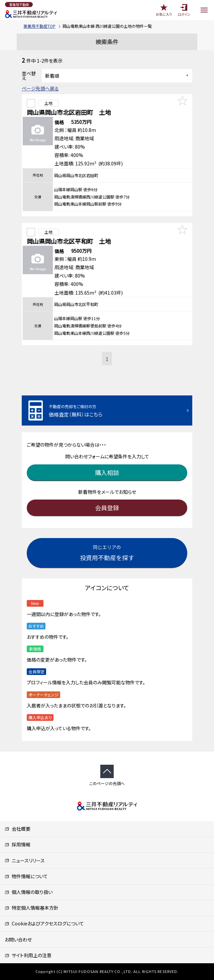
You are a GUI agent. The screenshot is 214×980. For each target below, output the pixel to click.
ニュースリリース (25, 860)
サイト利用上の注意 (28, 955)
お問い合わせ (18, 939)
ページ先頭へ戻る (40, 88)
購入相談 (107, 472)
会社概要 (18, 829)
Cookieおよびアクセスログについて (44, 923)
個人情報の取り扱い (29, 892)
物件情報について (26, 876)
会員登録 (107, 508)
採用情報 (18, 844)
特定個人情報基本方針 (32, 908)
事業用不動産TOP (39, 26)
